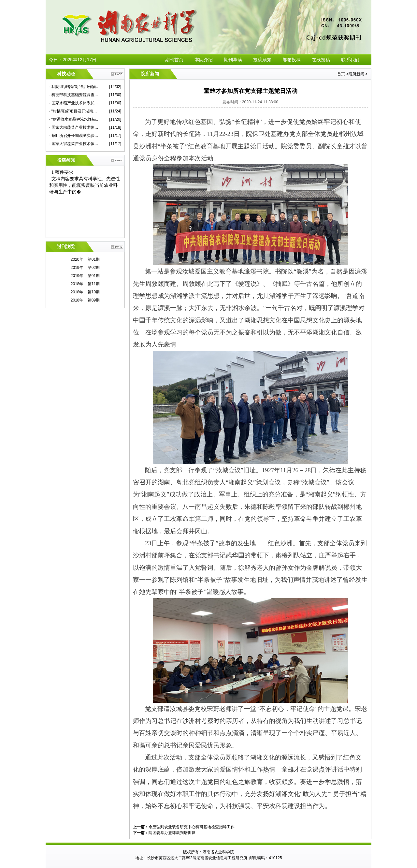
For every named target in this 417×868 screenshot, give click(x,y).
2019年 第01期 (85, 276)
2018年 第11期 (85, 284)
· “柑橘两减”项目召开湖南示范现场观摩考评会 (74, 111)
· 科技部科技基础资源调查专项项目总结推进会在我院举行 (74, 95)
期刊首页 (174, 60)
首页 (341, 74)
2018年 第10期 (85, 292)
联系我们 (350, 60)
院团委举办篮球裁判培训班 (172, 833)
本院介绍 (204, 60)
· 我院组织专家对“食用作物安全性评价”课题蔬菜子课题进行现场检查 (74, 87)
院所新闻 (356, 74)
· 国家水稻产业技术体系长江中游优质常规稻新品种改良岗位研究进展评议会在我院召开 (74, 103)
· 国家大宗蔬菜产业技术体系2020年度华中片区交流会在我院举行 (74, 144)
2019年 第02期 (85, 268)
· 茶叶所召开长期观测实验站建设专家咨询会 (74, 136)
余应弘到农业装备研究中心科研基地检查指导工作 (192, 827)
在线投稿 (321, 60)
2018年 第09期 (85, 300)
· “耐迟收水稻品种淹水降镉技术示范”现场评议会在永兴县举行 (74, 119)
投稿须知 (262, 60)
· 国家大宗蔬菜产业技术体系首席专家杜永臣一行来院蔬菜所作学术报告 (74, 127)
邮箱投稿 (292, 60)
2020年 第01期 (85, 259)
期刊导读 (233, 60)
